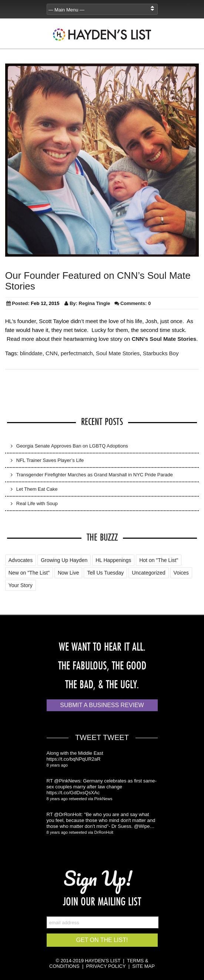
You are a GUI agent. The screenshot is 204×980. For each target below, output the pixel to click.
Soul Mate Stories (118, 353)
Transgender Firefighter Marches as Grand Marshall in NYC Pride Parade (95, 475)
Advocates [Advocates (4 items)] (21, 560)
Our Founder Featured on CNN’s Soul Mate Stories (98, 281)
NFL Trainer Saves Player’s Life (50, 460)
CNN (52, 353)
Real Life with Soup (37, 503)
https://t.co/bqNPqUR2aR (74, 759)
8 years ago (57, 765)
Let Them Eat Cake (37, 489)
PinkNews (103, 799)
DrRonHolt (104, 832)
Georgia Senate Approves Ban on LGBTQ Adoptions (72, 446)
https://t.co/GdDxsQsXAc (73, 793)
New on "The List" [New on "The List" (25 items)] (29, 573)
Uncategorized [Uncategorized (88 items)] (148, 573)
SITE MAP (143, 966)
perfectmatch (77, 353)
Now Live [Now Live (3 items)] (68, 573)
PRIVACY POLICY (106, 966)
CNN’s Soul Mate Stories (164, 339)
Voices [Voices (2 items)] (181, 573)
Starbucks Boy (161, 353)
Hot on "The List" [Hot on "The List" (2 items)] (159, 560)
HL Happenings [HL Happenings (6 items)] (113, 560)
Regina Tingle (95, 303)
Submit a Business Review (102, 705)
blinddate (31, 353)
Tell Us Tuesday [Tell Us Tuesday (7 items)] (105, 573)
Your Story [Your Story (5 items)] (21, 585)
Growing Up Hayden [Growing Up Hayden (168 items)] (64, 560)
